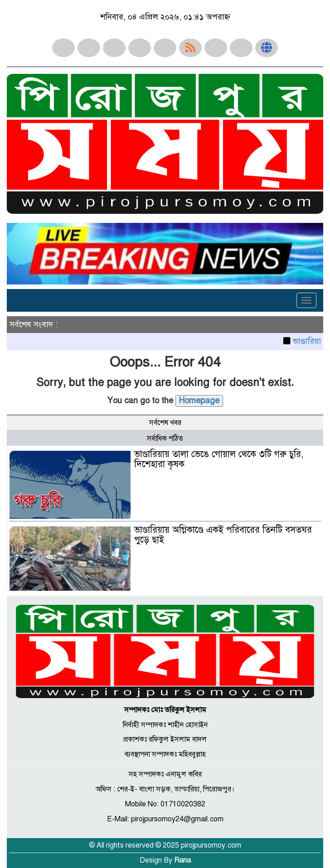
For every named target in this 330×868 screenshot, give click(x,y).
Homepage (199, 400)
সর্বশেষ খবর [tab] (165, 423)
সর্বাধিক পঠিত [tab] (165, 439)
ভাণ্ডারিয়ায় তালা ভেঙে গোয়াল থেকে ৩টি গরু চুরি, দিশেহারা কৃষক (219, 459)
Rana (182, 860)
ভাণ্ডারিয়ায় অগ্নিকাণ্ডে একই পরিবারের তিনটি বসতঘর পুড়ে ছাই (223, 535)
